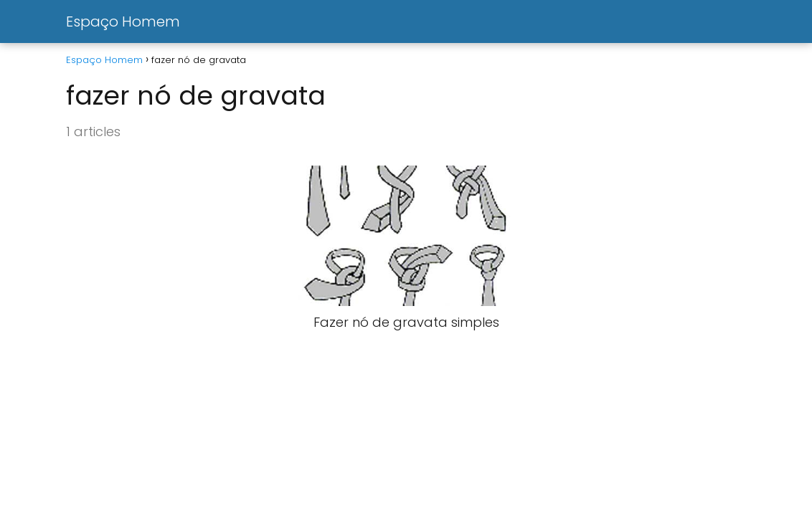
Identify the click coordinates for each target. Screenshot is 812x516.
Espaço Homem (123, 21)
